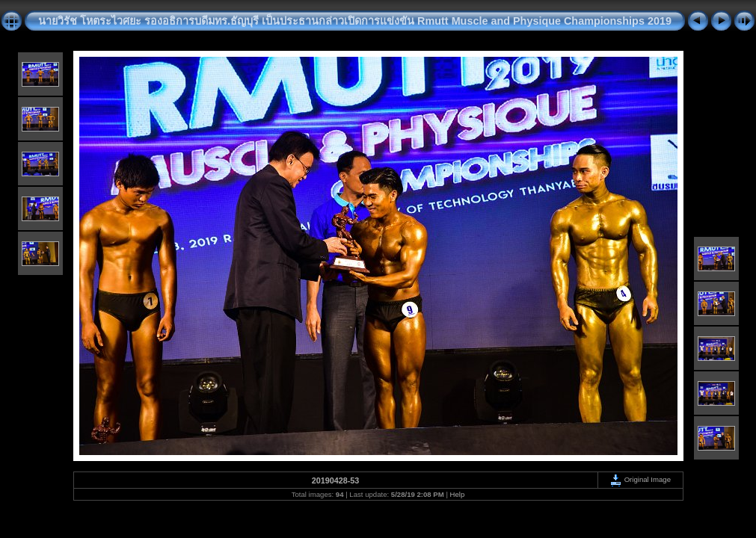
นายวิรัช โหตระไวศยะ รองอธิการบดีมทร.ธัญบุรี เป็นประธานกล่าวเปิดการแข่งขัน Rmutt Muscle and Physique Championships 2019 (355, 21)
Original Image (640, 479)
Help (458, 494)
